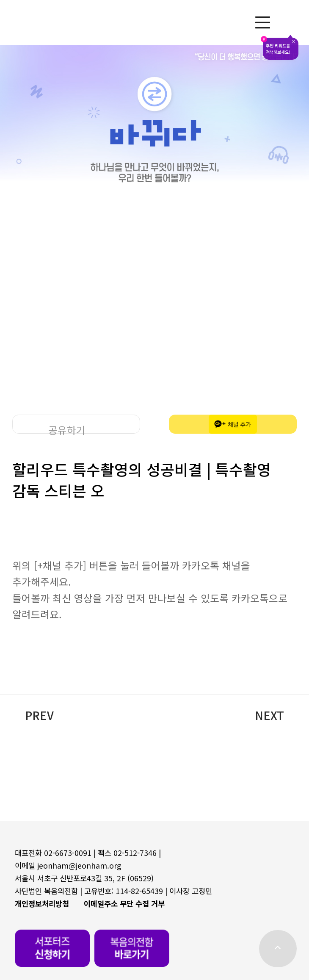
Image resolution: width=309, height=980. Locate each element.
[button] (154, 715)
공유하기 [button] (67, 428)
